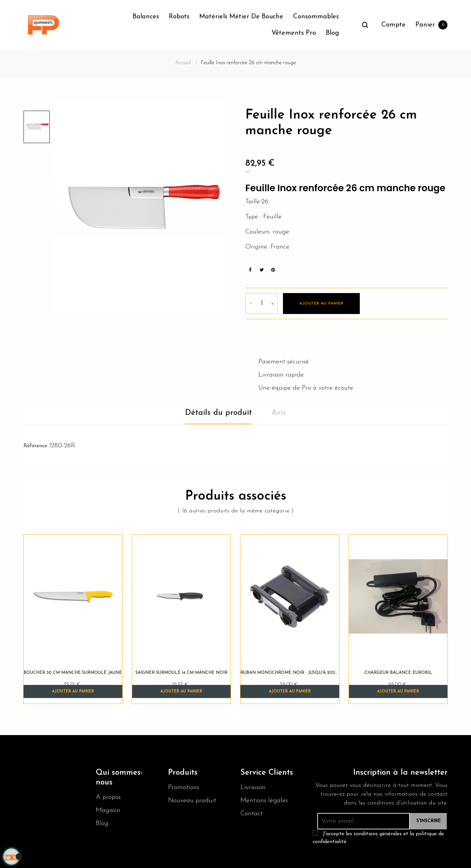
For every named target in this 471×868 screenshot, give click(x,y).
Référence (35, 445)
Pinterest (273, 269)
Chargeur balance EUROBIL (398, 672)
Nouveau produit (192, 800)
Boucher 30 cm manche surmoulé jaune (73, 672)
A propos (108, 796)
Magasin (108, 809)
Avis (279, 412)
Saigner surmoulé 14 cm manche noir (181, 672)
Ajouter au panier (321, 303)
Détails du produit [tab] (218, 412)
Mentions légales (264, 800)
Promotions (184, 786)
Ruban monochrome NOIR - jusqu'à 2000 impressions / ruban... (290, 672)
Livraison (253, 786)
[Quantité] (262, 303)
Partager (250, 269)
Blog (102, 822)
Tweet (262, 269)
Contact (252, 813)
